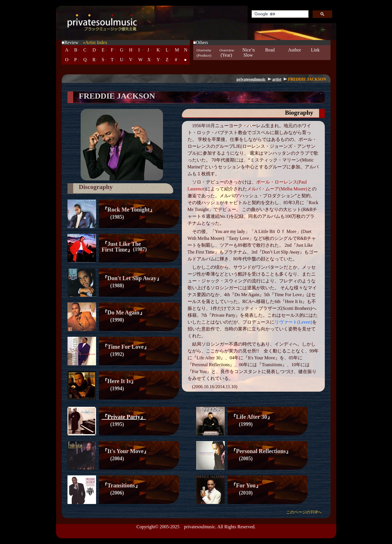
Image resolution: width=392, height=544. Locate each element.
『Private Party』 (124, 417)
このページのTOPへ (304, 512)
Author (295, 52)
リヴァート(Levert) (293, 322)
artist (277, 79)
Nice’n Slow (249, 52)
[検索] (279, 14)
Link (315, 52)
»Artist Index (95, 42)
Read (270, 52)
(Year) (227, 53)
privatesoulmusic (251, 79)
